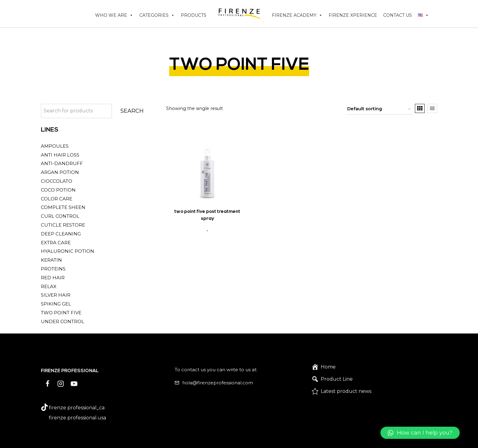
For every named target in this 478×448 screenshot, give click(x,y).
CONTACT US (398, 15)
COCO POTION (58, 190)
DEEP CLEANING (61, 234)
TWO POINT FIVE (61, 313)
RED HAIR (53, 278)
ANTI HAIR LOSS (60, 155)
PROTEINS (53, 269)
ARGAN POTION (60, 172)
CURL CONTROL (60, 216)
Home (328, 367)
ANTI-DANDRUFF (62, 163)
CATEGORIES (157, 15)
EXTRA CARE (56, 243)
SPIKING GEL (56, 304)
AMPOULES (55, 146)
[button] (420, 433)
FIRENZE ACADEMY (297, 15)
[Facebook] (48, 384)
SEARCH (132, 111)
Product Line (337, 379)
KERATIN (51, 260)
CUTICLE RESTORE (63, 225)
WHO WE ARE (114, 15)
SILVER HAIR (56, 295)
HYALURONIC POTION (68, 251)
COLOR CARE (57, 199)
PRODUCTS (194, 15)
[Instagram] (61, 384)
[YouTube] (74, 384)
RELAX (49, 286)
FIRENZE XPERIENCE (353, 15)
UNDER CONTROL (62, 321)
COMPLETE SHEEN (63, 207)
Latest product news (346, 391)
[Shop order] (379, 109)
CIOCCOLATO (57, 181)
